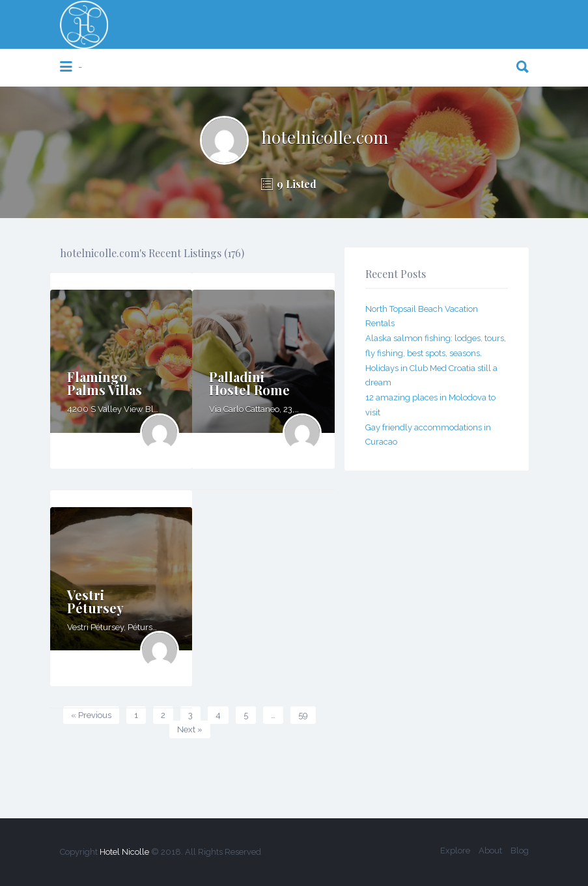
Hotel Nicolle (124, 852)
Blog (520, 851)
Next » (190, 729)
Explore (455, 851)
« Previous (91, 715)
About (490, 851)
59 (303, 715)
